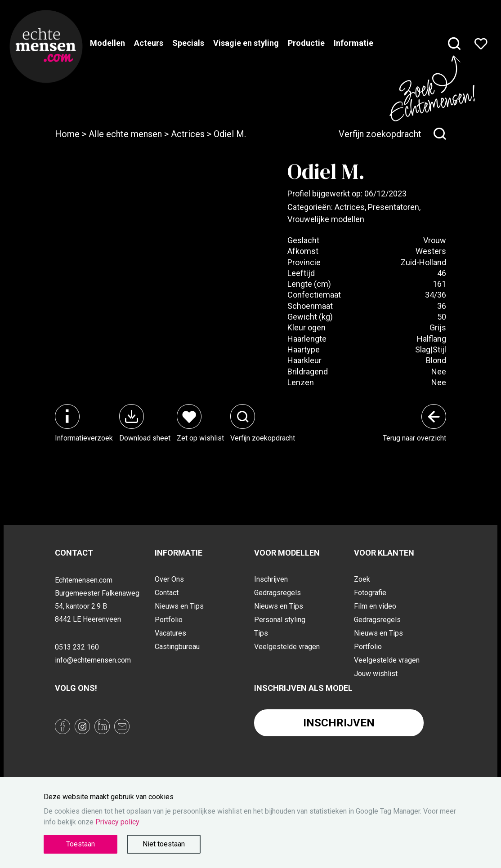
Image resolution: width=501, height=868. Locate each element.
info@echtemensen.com (93, 660)
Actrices (188, 134)
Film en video (375, 606)
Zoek (362, 579)
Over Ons (169, 579)
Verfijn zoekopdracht (392, 134)
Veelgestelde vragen (287, 647)
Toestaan (81, 844)
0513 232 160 (77, 647)
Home (67, 134)
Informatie (353, 43)
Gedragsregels (277, 593)
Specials (188, 43)
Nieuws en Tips (179, 606)
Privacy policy (117, 822)
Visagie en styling (246, 43)
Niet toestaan (164, 844)
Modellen (107, 43)
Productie (306, 43)
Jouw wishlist (376, 674)
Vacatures (170, 633)
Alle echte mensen (125, 134)
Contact (167, 593)
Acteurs (149, 43)
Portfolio (169, 620)
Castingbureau (177, 647)
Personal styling (280, 620)
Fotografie (370, 593)
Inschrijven (271, 579)
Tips (261, 633)
